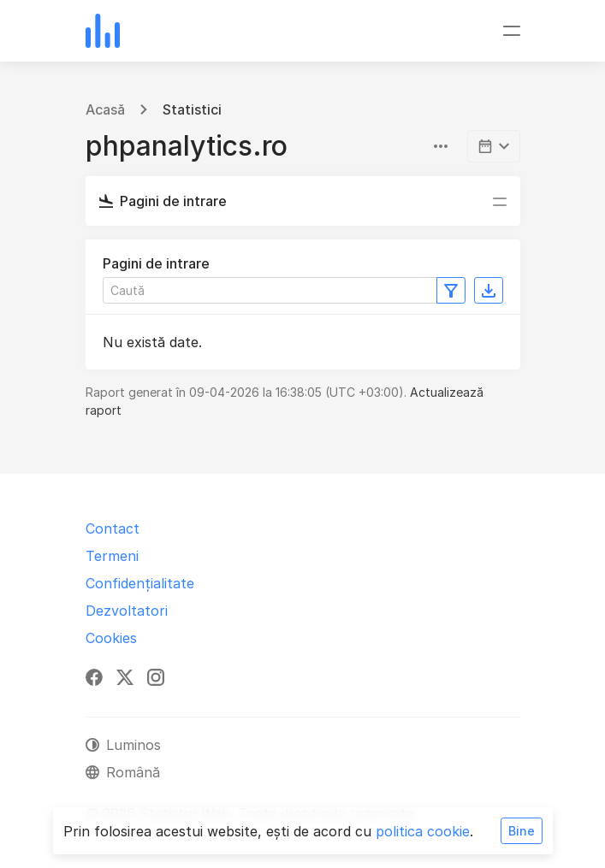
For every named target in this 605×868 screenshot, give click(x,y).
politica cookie (423, 831)
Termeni (112, 556)
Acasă (105, 109)
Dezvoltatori (127, 611)
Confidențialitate (140, 583)
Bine (522, 831)
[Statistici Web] (103, 31)
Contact (113, 528)
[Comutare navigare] (512, 31)
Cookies (111, 638)
